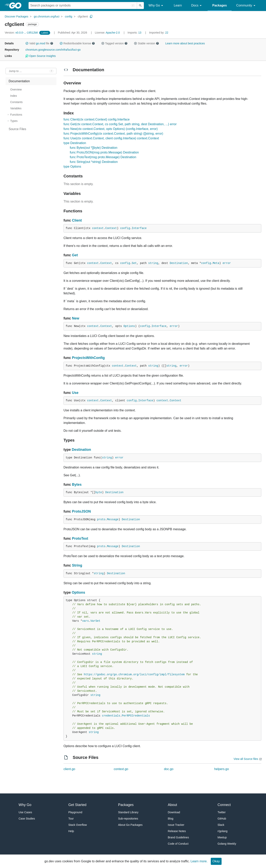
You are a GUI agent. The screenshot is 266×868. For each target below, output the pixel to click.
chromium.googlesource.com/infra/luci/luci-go (53, 50)
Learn (178, 5)
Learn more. (199, 861)
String (77, 565)
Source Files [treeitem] (17, 129)
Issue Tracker (176, 825)
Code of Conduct (178, 844)
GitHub (222, 819)
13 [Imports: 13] (135, 33)
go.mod (41, 43)
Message (113, 519)
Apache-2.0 (113, 33)
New (76, 318)
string (153, 263)
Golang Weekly (227, 844)
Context (111, 228)
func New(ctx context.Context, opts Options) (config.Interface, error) (111, 129)
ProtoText (80, 539)
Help (71, 831)
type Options (72, 167)
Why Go (156, 6)
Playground (75, 812)
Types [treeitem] (14, 121)
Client (77, 220)
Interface (139, 228)
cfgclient (83, 16)
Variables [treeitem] (16, 108)
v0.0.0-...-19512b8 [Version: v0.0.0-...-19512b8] (22, 33)
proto (101, 519)
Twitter (222, 812)
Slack (221, 825)
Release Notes (177, 831)
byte (99, 492)
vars (86, 621)
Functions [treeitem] (16, 115)
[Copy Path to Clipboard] (91, 16)
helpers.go (221, 769)
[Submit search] (140, 5)
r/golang (223, 831)
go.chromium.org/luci (47, 16)
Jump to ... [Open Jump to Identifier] (15, 71)
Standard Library (128, 812)
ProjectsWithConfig (88, 358)
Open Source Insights (40, 56)
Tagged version (114, 43)
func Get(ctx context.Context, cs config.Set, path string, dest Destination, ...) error (120, 124)
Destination (179, 263)
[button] (27, 43)
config (69, 16)
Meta (216, 263)
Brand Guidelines (178, 837)
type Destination (75, 143)
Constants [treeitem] (16, 102)
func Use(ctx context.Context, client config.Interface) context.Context (111, 138)
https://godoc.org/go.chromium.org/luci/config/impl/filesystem (134, 675)
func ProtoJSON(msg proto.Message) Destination (104, 152)
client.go (69, 769)
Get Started (77, 805)
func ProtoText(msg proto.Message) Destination (103, 157)
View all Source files (246, 759)
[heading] (17, 5)
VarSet (95, 621)
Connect (224, 805)
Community (246, 6)
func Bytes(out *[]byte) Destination (94, 148)
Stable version (146, 43)
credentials (111, 716)
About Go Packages (130, 825)
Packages (220, 5)
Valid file (39, 43)
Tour (71, 819)
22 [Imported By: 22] (159, 33)
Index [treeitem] (14, 96)
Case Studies (27, 819)
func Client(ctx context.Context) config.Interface (97, 119)
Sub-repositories (128, 819)
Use (75, 393)
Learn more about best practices (185, 43)
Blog (171, 819)
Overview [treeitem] (16, 89)
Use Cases (25, 812)
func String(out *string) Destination (94, 162)
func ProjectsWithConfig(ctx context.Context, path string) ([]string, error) (113, 134)
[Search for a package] (83, 5)
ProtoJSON (81, 511)
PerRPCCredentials (136, 716)
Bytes (77, 485)
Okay (216, 861)
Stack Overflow (78, 825)
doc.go (169, 769)
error (227, 263)
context (98, 228)
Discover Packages (17, 16)
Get (75, 255)
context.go (121, 769)
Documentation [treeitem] (19, 81)
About (173, 805)
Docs (197, 6)
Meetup (222, 837)
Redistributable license (77, 43)
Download (174, 812)
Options (129, 326)
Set (134, 263)
